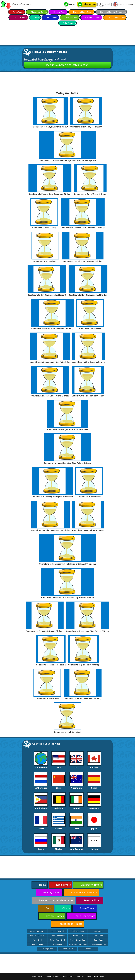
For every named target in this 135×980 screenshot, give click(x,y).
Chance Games (72, 18)
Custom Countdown (98, 944)
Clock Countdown (58, 936)
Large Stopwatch (58, 931)
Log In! (72, 4)
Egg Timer (98, 931)
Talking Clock (48, 949)
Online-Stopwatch (23, 4)
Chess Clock (78, 936)
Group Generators (93, 18)
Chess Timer (98, 936)
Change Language (126, 4)
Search (107, 4)
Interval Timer (37, 944)
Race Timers (19, 12)
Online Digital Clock (78, 940)
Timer (88, 949)
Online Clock (37, 940)
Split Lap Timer (78, 931)
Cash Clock (98, 940)
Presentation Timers (117, 18)
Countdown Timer (37, 931)
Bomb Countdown (37, 936)
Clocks (37, 18)
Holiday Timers (60, 12)
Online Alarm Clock (58, 940)
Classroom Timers (39, 12)
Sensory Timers (20, 18)
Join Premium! (89, 4)
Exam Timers (52, 18)
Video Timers (68, 949)
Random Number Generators (113, 12)
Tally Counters (69, 23)
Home (43, 885)
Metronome (58, 944)
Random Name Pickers (83, 12)
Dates (49, 908)
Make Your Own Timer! (78, 944)
